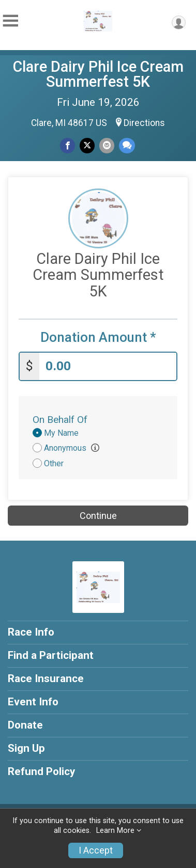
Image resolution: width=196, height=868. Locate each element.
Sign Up (26, 748)
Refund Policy (41, 771)
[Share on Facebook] (67, 145)
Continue (98, 516)
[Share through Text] (127, 145)
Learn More (115, 831)
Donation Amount (98, 337)
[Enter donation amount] (108, 366)
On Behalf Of (60, 420)
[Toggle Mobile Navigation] (10, 21)
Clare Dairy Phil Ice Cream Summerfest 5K (98, 74)
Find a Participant (51, 655)
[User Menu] (179, 22)
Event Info (33, 702)
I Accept (96, 850)
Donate (25, 725)
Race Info (31, 632)
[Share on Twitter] (87, 145)
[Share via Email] (107, 145)
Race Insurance (46, 678)
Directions (144, 123)
